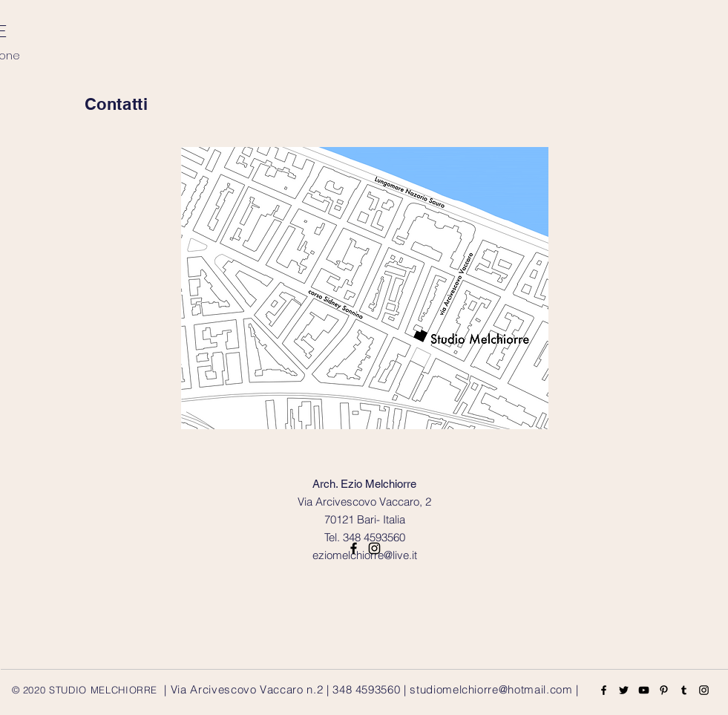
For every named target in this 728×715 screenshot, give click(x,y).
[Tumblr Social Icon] (684, 690)
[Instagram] (704, 690)
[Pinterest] (664, 690)
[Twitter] (624, 690)
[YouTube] (644, 690)
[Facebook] (604, 690)
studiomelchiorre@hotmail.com (491, 689)
